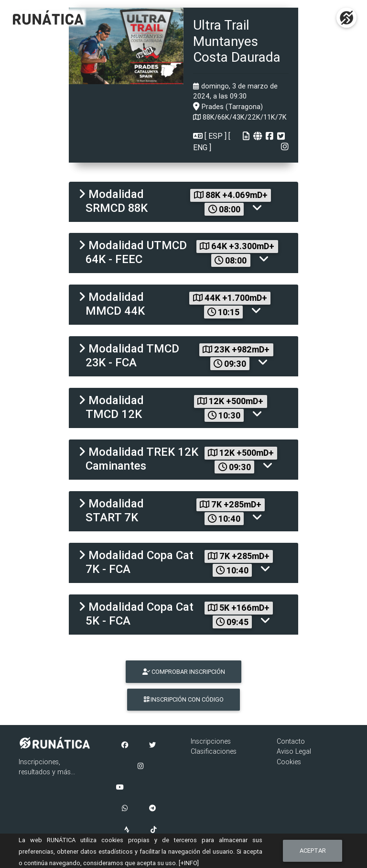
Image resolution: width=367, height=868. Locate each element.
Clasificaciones (214, 751)
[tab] (183, 202)
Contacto (291, 741)
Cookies (289, 762)
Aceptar (313, 851)
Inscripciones (211, 741)
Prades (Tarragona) (228, 107)
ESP (216, 136)
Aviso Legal (294, 751)
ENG (201, 147)
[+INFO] (189, 863)
